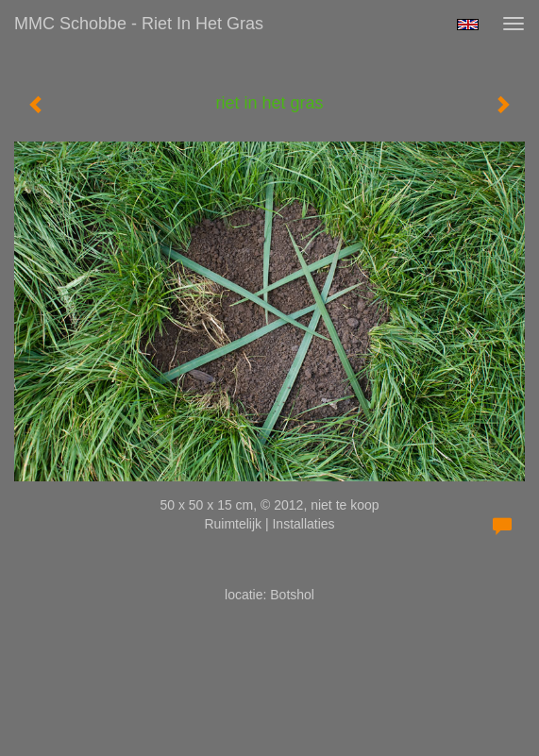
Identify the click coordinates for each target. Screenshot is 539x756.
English (468, 25)
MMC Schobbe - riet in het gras (139, 24)
